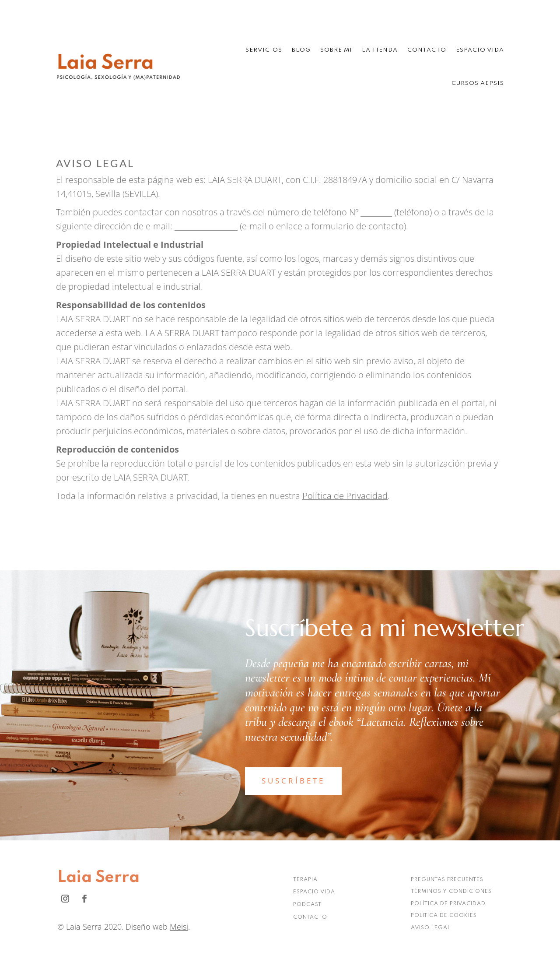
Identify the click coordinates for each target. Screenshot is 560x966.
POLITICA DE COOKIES (444, 916)
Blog (301, 50)
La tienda (380, 50)
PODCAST (307, 905)
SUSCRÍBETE (293, 781)
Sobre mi (336, 50)
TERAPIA (305, 880)
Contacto (427, 50)
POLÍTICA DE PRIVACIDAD (448, 904)
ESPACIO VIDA (314, 892)
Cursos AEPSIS (478, 83)
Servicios (264, 50)
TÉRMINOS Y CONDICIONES (451, 892)
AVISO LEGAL (431, 928)
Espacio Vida (480, 50)
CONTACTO (310, 917)
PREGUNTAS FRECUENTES (447, 880)
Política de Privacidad (345, 496)
